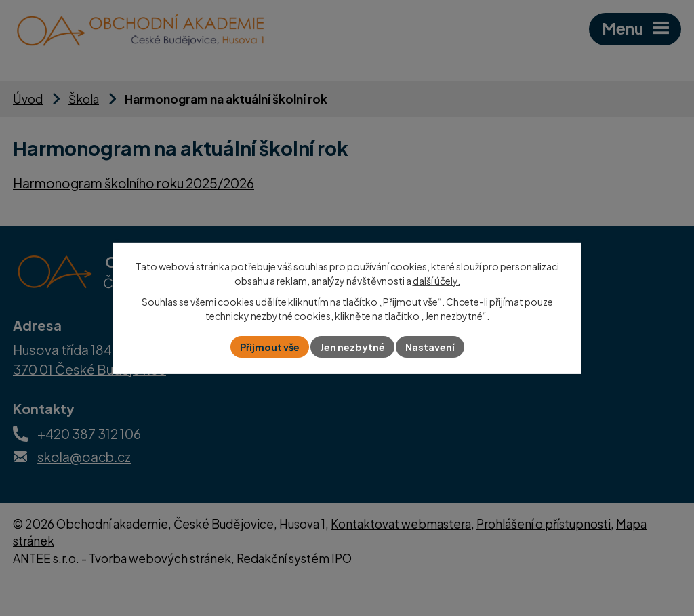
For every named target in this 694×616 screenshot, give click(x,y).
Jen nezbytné (352, 347)
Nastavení (430, 347)
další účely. (436, 280)
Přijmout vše (270, 347)
